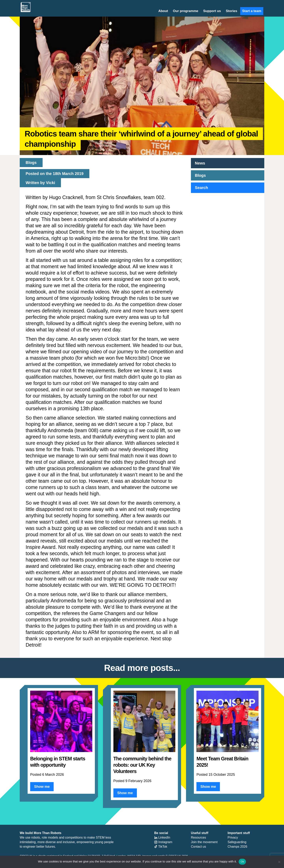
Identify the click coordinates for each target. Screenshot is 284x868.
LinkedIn (162, 837)
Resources (198, 837)
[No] (279, 862)
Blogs (200, 175)
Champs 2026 (237, 847)
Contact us (198, 847)
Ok (242, 862)
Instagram (163, 842)
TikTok (161, 847)
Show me (42, 787)
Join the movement (204, 842)
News (200, 163)
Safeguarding (237, 842)
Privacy (233, 837)
